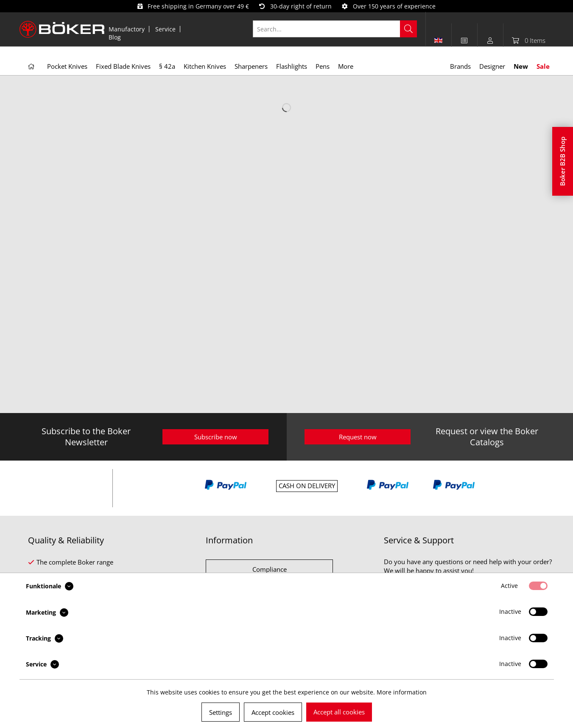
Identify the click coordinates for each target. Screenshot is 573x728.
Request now (358, 437)
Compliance (270, 569)
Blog (115, 37)
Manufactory (127, 29)
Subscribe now (216, 437)
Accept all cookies (339, 712)
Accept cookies (273, 712)
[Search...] (335, 29)
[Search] (408, 29)
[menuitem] (127, 29)
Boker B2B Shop (562, 161)
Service (165, 29)
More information (402, 692)
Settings (221, 712)
